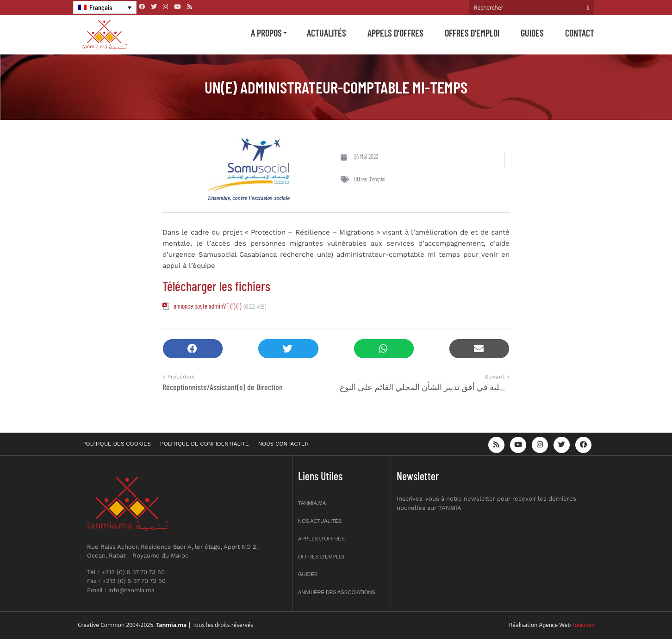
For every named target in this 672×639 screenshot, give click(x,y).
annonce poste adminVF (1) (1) (207, 306)
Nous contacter (283, 444)
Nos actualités (320, 521)
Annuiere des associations (337, 592)
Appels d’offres (395, 33)
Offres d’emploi (472, 33)
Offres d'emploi (370, 179)
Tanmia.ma (312, 503)
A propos (266, 33)
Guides (532, 33)
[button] (193, 349)
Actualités (327, 33)
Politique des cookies (117, 444)
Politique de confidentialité (205, 444)
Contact (580, 33)
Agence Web (555, 625)
